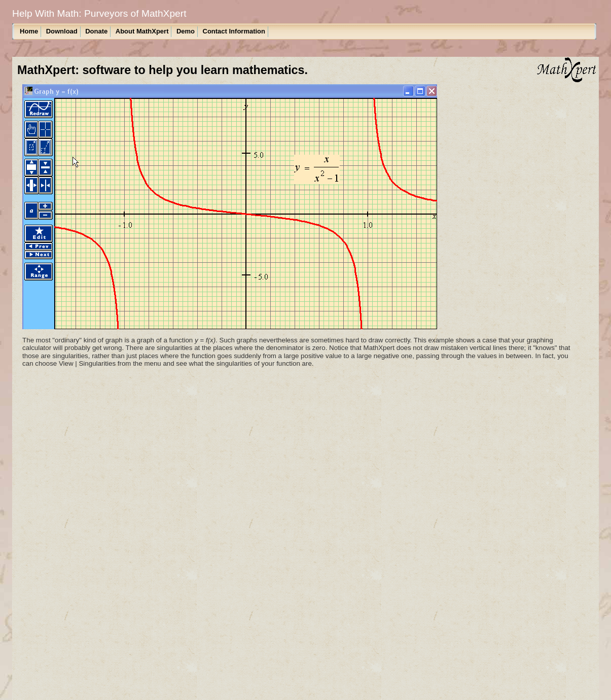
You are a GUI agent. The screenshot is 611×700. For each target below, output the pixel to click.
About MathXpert (142, 31)
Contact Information (234, 31)
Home (29, 31)
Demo (186, 31)
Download (62, 31)
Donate (96, 31)
